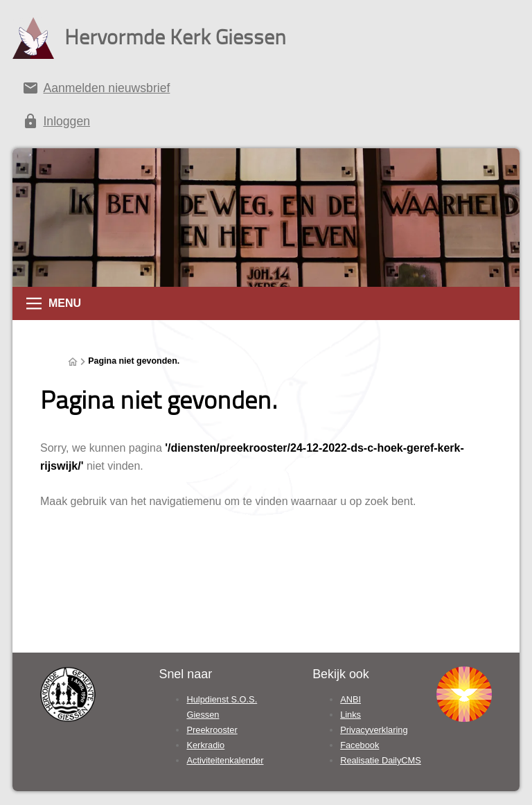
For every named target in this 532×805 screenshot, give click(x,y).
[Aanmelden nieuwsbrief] (266, 91)
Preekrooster (212, 730)
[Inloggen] (266, 124)
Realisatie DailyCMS (381, 760)
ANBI (351, 699)
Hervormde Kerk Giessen (175, 36)
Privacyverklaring (374, 730)
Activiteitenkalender (225, 760)
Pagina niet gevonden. (134, 361)
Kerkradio (205, 745)
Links (351, 715)
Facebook (360, 745)
